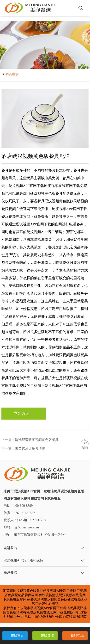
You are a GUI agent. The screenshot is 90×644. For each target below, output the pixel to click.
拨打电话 (77, 635)
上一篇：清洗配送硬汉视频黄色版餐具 (30, 440)
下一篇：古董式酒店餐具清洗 (23, 449)
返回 (85, 448)
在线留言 (17, 635)
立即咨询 (24, 414)
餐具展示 (12, 74)
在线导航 (47, 635)
